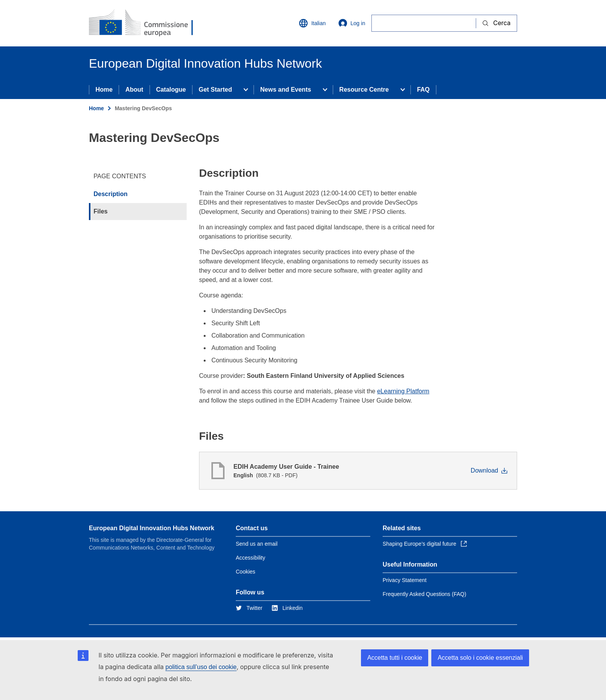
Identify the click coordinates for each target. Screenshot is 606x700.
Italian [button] (312, 23)
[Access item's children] (246, 90)
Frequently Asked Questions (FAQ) (424, 594)
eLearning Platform (403, 391)
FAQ (423, 90)
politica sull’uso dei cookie (201, 667)
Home (104, 90)
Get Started (215, 90)
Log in (352, 23)
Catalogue (171, 90)
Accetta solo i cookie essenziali (480, 658)
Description (111, 194)
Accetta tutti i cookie (395, 658)
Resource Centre (364, 90)
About (134, 90)
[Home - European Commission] (145, 23)
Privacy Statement (405, 580)
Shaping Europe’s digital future (425, 544)
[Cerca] (424, 23)
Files (100, 211)
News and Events (286, 90)
